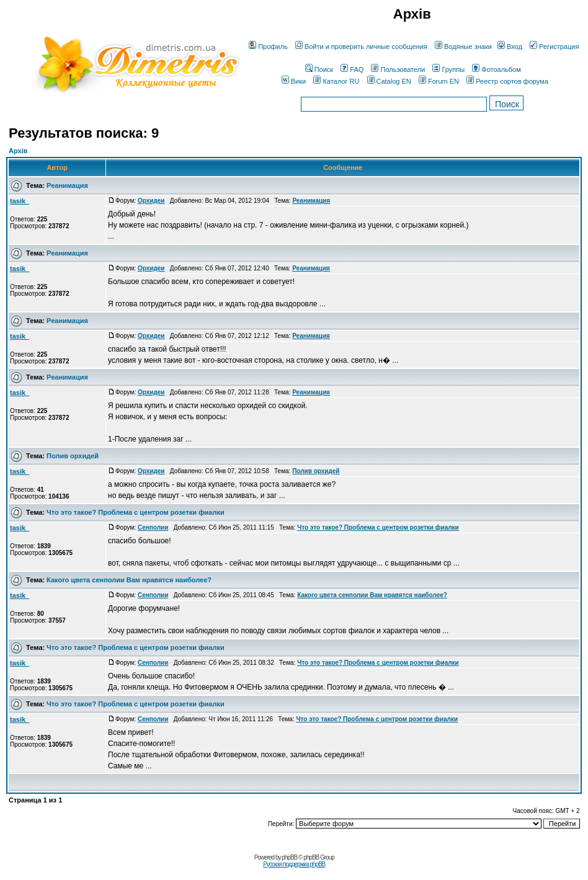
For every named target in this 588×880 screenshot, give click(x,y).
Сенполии (153, 527)
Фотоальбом (497, 69)
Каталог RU (336, 81)
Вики (294, 81)
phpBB (289, 857)
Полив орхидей (73, 456)
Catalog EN (389, 81)
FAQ (352, 69)
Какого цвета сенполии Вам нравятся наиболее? (129, 580)
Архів (18, 151)
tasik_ (20, 201)
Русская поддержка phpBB (294, 864)
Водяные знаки (463, 47)
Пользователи (398, 69)
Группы (448, 69)
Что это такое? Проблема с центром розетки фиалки (136, 512)
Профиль (268, 47)
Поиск (319, 69)
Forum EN (439, 81)
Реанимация (67, 185)
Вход (510, 47)
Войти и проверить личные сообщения (361, 47)
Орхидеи (151, 201)
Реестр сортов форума (507, 81)
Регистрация (554, 47)
